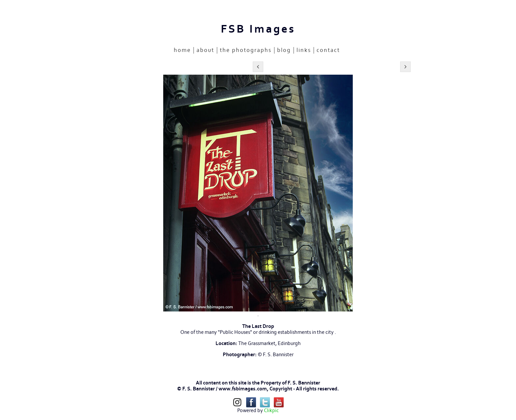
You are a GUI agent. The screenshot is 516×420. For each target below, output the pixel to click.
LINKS (304, 50)
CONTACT (328, 50)
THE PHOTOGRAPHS (246, 50)
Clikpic (271, 410)
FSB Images (258, 29)
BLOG (284, 50)
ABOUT (205, 50)
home (182, 50)
